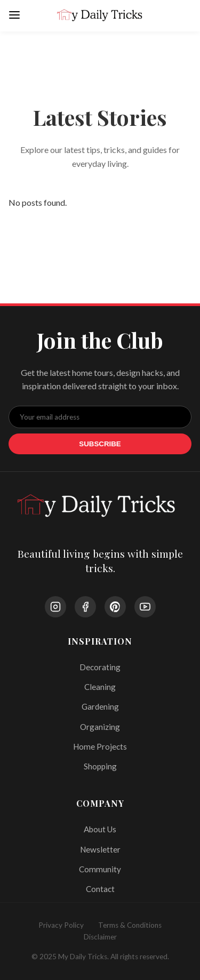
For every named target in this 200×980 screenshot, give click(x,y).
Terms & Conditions (130, 925)
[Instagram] (55, 607)
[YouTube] (145, 607)
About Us (100, 829)
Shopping (100, 766)
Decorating (100, 667)
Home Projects (100, 746)
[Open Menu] (14, 16)
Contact (100, 889)
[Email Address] (100, 417)
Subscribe (100, 444)
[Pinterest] (115, 607)
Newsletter (100, 849)
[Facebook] (85, 607)
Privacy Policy (61, 925)
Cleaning (100, 687)
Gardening (100, 706)
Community (100, 869)
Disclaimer (100, 937)
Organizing (100, 727)
